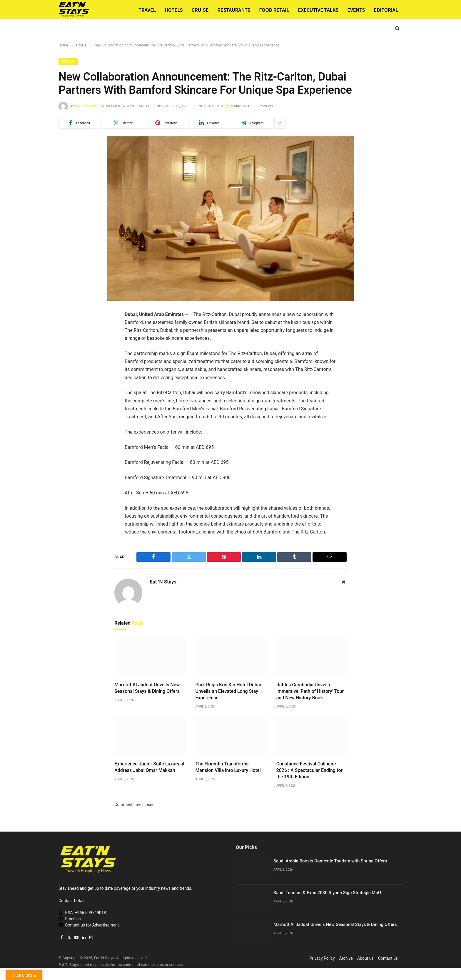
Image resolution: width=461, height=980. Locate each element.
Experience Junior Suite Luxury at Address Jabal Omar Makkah (150, 767)
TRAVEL (147, 10)
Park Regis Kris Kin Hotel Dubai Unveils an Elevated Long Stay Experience (228, 691)
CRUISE (200, 10)
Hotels (68, 62)
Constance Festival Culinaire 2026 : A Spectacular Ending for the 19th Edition (310, 771)
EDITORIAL (386, 10)
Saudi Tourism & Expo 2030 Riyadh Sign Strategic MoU (327, 893)
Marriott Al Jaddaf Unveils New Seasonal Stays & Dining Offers (147, 688)
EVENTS (356, 10)
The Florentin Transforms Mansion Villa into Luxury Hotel (228, 767)
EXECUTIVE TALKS (318, 10)
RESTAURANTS (234, 10)
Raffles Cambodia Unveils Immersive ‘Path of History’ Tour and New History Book (310, 691)
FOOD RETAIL (274, 10)
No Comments (208, 107)
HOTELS (174, 10)
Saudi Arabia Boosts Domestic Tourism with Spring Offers (330, 861)
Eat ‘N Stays (87, 107)
